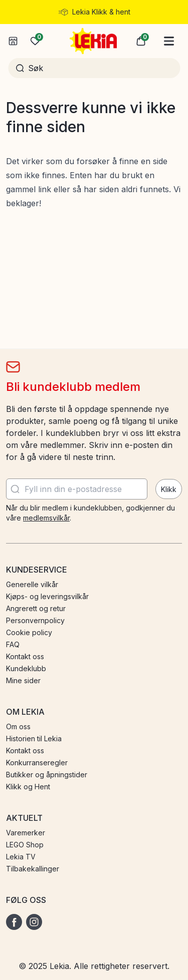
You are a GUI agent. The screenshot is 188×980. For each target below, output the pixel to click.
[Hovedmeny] (169, 41)
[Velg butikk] (13, 41)
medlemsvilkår (46, 518)
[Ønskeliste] (35, 41)
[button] (141, 41)
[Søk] (101, 68)
